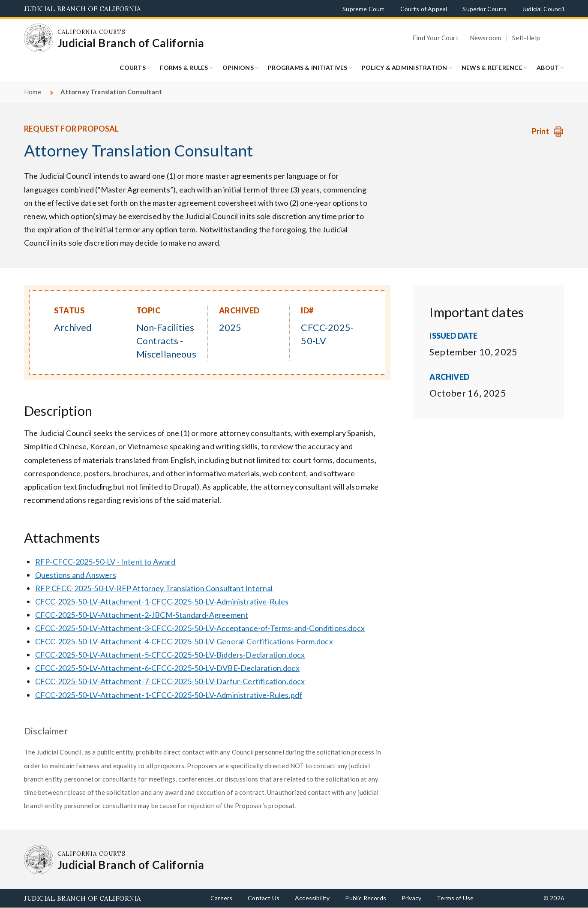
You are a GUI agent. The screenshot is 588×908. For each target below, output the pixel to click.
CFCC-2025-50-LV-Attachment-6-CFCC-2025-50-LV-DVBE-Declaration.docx (167, 668)
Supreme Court (363, 9)
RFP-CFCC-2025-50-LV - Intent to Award (105, 562)
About (548, 68)
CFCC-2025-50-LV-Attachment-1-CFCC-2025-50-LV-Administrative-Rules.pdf (169, 695)
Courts (133, 68)
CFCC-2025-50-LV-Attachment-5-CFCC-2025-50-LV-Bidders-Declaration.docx (170, 655)
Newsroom (485, 38)
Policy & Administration (405, 68)
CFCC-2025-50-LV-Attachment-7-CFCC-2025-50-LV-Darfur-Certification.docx (170, 681)
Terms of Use (455, 898)
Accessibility (312, 898)
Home (33, 92)
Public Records (366, 898)
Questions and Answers (76, 575)
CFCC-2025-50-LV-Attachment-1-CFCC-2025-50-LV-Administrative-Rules (162, 601)
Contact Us (264, 898)
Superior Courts (484, 9)
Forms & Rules (184, 68)
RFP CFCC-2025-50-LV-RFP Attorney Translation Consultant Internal (154, 588)
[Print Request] (548, 131)
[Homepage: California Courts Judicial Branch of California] (39, 38)
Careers (221, 898)
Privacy (411, 898)
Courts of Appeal (424, 9)
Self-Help (526, 38)
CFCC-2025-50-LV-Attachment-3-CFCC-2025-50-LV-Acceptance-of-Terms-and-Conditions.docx (200, 628)
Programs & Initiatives (308, 68)
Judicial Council (543, 9)
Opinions (238, 68)
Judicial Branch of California (82, 9)
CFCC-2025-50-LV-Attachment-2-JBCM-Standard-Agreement (142, 615)
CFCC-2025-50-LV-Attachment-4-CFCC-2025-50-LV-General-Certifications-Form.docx (184, 641)
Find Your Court (435, 38)
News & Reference (492, 68)
